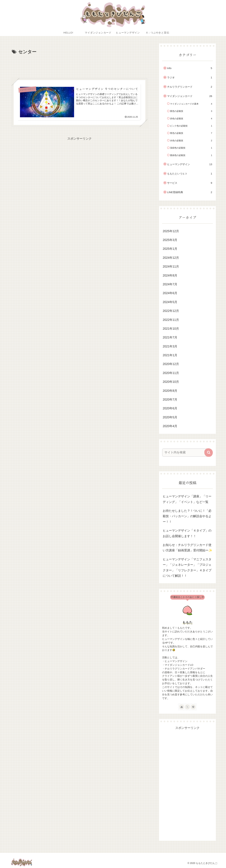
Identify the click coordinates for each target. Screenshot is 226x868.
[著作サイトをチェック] (182, 707)
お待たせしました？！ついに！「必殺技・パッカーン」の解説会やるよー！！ (187, 516)
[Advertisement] (80, 65)
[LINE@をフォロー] (193, 707)
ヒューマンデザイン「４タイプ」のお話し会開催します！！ (187, 533)
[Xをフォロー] (187, 707)
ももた (187, 622)
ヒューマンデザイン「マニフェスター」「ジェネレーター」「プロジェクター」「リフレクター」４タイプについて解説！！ (187, 568)
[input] (185, 453)
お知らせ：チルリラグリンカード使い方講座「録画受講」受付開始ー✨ (187, 548)
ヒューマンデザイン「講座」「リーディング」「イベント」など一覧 (187, 499)
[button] (209, 453)
